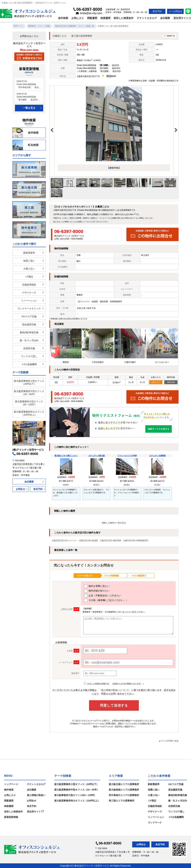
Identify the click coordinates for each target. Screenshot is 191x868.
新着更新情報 (11, 817)
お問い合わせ (96, 222)
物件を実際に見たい (97, 586)
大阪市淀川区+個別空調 (111, 541)
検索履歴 (105, 18)
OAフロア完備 (29, 316)
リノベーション (29, 301)
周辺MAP (111, 76)
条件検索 (63, 18)
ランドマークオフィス (29, 309)
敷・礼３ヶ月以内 (29, 340)
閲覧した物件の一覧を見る (114, 523)
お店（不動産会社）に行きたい (103, 596)
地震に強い (29, 261)
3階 (56, 382)
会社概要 (165, 18)
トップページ (11, 784)
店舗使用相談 (29, 285)
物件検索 (9, 790)
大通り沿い (29, 269)
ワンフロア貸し (29, 356)
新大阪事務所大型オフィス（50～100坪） (29, 403)
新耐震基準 (29, 253)
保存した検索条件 (124, 18)
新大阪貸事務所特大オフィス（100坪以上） (29, 413)
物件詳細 (171, 382)
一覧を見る (29, 108)
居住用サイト (182, 18)
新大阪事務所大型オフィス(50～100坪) (75, 795)
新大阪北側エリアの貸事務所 (124, 784)
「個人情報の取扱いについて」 (115, 690)
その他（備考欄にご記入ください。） (106, 600)
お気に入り (78, 18)
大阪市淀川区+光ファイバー (64, 541)
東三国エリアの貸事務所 (122, 801)
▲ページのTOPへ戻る (169, 741)
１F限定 (29, 277)
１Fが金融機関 (29, 364)
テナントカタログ (147, 18)
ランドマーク (155, 823)
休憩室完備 (29, 348)
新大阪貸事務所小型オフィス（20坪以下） (29, 382)
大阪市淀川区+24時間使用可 (136, 541)
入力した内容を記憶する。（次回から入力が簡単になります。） (114, 684)
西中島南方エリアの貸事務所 (124, 795)
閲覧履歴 (92, 18)
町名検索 (26, 145)
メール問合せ (175, 11)
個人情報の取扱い (36, 795)
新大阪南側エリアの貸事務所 (124, 790)
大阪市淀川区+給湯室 (88, 541)
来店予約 (157, 11)
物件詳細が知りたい (97, 591)
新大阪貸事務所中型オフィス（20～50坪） (29, 393)
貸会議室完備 (29, 324)
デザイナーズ (29, 293)
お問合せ (20, 489)
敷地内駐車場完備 (29, 332)
